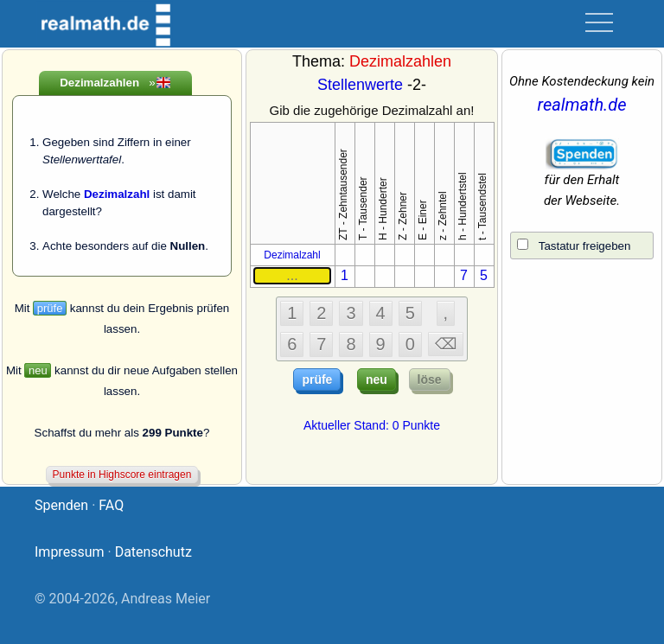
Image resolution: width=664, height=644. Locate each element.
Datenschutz (153, 552)
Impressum (70, 552)
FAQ (111, 505)
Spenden (61, 505)
